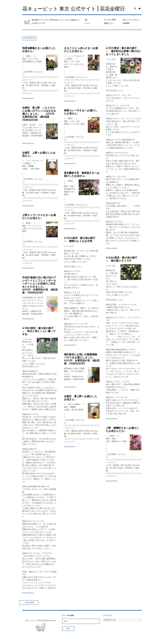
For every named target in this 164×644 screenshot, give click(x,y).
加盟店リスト (109, 23)
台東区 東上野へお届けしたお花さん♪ (81, 398)
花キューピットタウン (131, 20)
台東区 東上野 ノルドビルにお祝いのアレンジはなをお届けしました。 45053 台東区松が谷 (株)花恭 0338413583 (39, 114)
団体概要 (126, 23)
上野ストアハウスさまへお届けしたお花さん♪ (39, 217)
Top (86, 20)
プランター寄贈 (110, 20)
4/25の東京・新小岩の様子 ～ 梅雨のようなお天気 (81, 240)
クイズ (87, 23)
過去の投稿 (30, 602)
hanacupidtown (29, 98)
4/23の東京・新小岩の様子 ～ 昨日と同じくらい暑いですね (39, 331)
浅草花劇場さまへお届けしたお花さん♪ (39, 50)
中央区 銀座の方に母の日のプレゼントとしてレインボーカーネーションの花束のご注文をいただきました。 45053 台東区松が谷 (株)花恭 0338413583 (40, 285)
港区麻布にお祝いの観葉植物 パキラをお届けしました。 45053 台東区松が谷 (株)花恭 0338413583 (82, 359)
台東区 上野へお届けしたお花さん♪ (39, 154)
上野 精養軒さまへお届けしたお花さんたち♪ (122, 429)
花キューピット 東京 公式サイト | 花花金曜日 (74, 9)
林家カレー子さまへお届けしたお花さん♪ (81, 112)
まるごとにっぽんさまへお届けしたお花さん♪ (81, 50)
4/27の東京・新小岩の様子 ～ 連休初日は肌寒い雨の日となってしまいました (124, 51)
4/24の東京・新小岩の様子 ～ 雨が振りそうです (123, 259)
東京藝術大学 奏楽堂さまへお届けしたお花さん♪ (82, 174)
